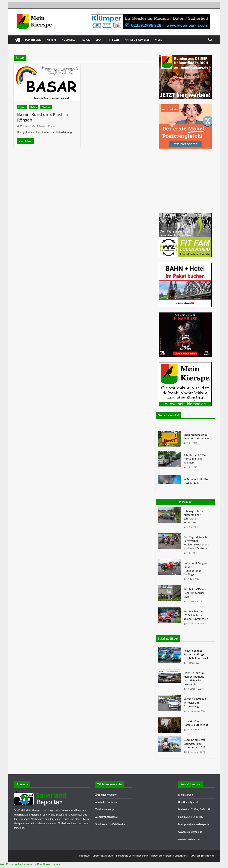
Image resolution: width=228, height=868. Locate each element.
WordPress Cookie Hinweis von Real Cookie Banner (30, 864)
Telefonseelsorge (105, 810)
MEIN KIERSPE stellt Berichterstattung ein (196, 436)
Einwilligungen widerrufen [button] (203, 856)
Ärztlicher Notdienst (106, 795)
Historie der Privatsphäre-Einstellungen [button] (169, 856)
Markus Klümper (47, 126)
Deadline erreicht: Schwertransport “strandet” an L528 (194, 744)
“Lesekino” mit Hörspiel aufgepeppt (196, 723)
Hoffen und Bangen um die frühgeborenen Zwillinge (195, 569)
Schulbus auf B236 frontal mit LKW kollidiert (195, 459)
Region (85, 40)
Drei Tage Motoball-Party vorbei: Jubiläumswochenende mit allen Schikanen (196, 543)
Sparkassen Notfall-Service (110, 824)
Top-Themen (33, 40)
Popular (185, 502)
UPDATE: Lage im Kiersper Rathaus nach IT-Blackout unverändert (194, 678)
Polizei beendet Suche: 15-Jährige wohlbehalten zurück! (196, 654)
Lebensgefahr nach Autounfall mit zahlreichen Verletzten (195, 517)
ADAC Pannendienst (106, 817)
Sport (100, 40)
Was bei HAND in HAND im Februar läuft (194, 593)
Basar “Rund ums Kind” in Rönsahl (43, 117)
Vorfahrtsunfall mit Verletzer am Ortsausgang (195, 703)
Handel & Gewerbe (137, 40)
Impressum (85, 856)
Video (159, 40)
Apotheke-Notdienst (106, 802)
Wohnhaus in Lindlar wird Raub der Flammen (196, 483)
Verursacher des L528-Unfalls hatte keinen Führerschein (196, 615)
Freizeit (114, 40)
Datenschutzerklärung (103, 856)
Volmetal (69, 40)
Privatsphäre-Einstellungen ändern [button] (132, 856)
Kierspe (52, 40)
